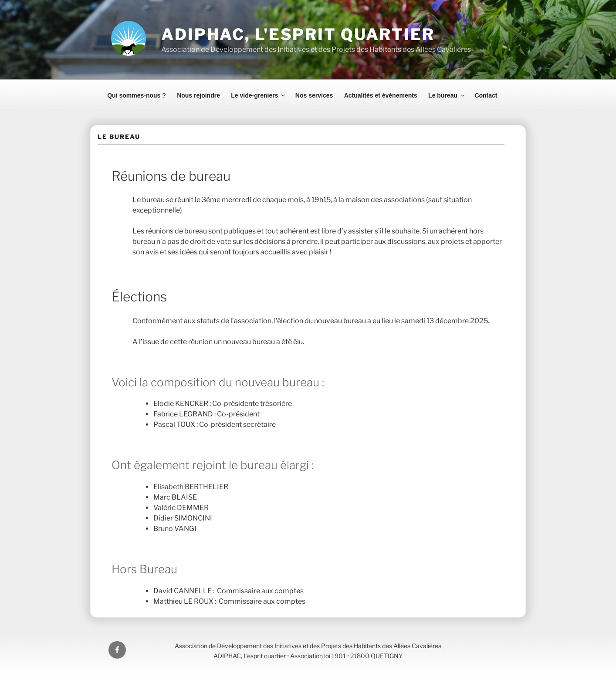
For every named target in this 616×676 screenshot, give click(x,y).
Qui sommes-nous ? (137, 95)
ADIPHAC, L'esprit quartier (298, 34)
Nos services (314, 95)
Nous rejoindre (198, 95)
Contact (486, 95)
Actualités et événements (381, 95)
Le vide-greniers (259, 95)
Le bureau (447, 95)
